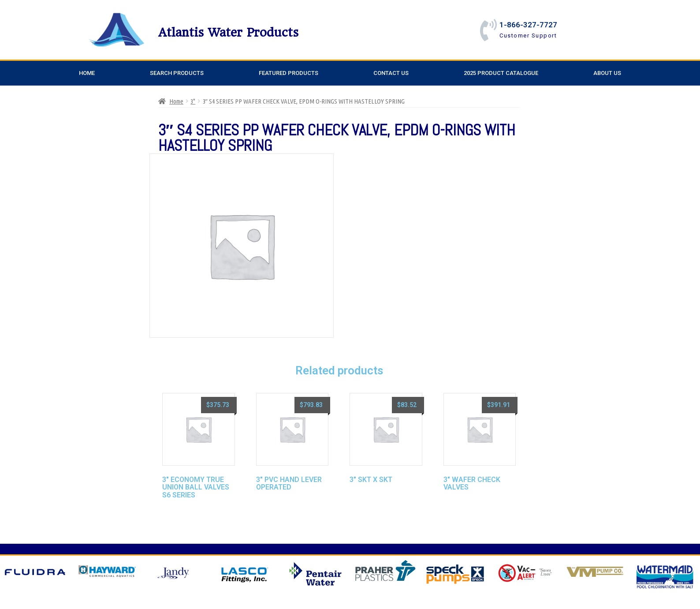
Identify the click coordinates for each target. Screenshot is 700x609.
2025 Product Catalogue (501, 73)
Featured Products (289, 73)
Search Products (177, 73)
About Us (607, 73)
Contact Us (391, 73)
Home (87, 73)
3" (193, 101)
